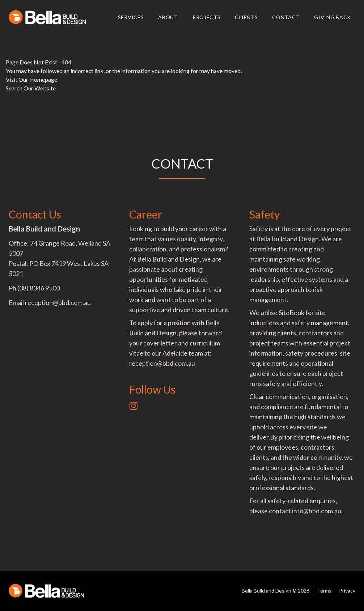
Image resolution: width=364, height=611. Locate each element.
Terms (324, 591)
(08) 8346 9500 (39, 288)
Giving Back (333, 17)
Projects (207, 17)
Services (131, 17)
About (168, 17)
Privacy (347, 591)
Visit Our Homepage (31, 79)
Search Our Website (31, 88)
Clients (246, 17)
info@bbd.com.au (317, 511)
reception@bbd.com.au (58, 302)
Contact (286, 17)
